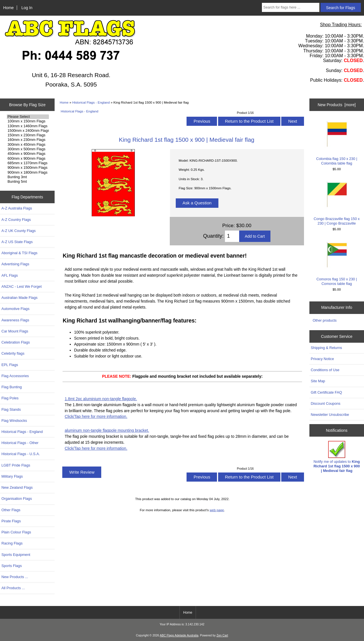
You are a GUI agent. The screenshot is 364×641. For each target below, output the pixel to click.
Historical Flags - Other (20, 443)
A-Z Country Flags (16, 220)
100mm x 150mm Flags (28, 121)
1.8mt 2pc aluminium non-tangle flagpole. (101, 399)
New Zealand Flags (17, 487)
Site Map (318, 381)
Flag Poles (10, 398)
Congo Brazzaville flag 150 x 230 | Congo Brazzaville (337, 202)
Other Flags (11, 510)
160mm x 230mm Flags (28, 140)
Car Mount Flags (15, 331)
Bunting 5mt (28, 182)
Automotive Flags (15, 309)
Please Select (28, 117)
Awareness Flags (15, 320)
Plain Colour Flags (16, 532)
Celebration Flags (16, 342)
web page (217, 510)
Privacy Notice (322, 359)
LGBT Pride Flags (16, 465)
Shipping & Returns (326, 348)
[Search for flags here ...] (291, 7)
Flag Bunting (12, 387)
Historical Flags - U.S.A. (21, 454)
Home (8, 8)
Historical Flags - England (91, 102)
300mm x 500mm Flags (28, 149)
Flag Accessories (15, 376)
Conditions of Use (325, 370)
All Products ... (13, 588)
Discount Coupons (326, 403)
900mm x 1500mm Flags (28, 168)
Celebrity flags (13, 353)
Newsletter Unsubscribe (330, 415)
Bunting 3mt (28, 177)
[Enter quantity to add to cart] (232, 236)
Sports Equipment (16, 555)
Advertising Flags (15, 264)
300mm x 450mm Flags (28, 145)
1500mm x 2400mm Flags (28, 131)
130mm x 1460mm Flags (28, 126)
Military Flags (12, 476)
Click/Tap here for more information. (96, 416)
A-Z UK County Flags (18, 231)
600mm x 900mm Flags (28, 159)
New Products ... (15, 577)
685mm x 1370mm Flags (28, 163)
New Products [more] (337, 105)
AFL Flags (10, 275)
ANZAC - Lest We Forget (21, 286)
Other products (324, 320)
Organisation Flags (17, 499)
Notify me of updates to (337, 457)
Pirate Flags (11, 521)
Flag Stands (11, 409)
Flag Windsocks (14, 421)
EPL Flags (10, 365)
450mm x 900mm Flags (28, 154)
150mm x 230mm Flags (28, 135)
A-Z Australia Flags (17, 208)
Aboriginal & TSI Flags (19, 253)
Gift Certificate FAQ (326, 392)
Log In (27, 8)
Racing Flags (12, 543)
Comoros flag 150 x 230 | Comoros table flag (337, 263)
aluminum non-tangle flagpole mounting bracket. (107, 430)
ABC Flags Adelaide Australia (179, 635)
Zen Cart (222, 635)
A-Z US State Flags (17, 242)
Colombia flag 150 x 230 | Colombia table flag (337, 142)
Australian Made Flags (19, 298)
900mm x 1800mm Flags (28, 172)
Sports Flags (12, 566)
